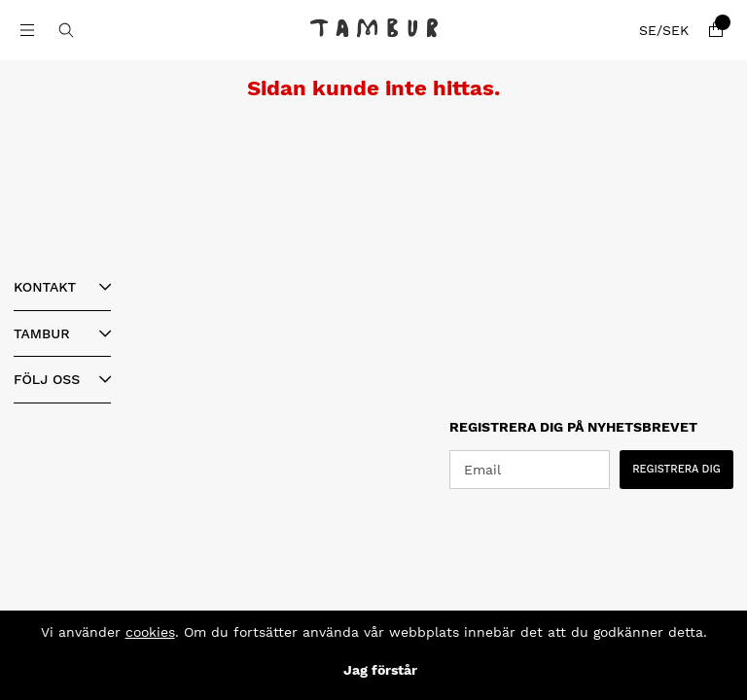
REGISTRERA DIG (676, 469)
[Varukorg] (716, 30)
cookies (150, 632)
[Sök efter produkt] (66, 30)
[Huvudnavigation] (27, 30)
